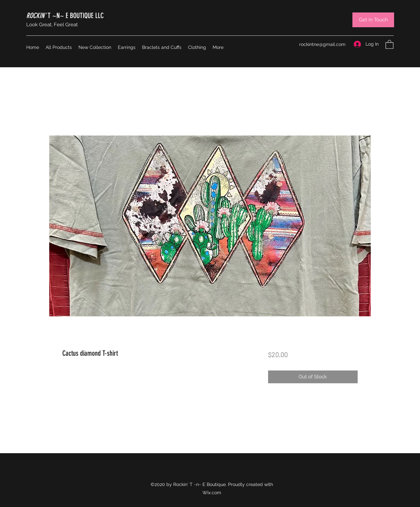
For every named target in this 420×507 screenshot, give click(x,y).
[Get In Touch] (373, 20)
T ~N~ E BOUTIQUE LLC (65, 16)
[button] (389, 44)
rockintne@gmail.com (322, 44)
